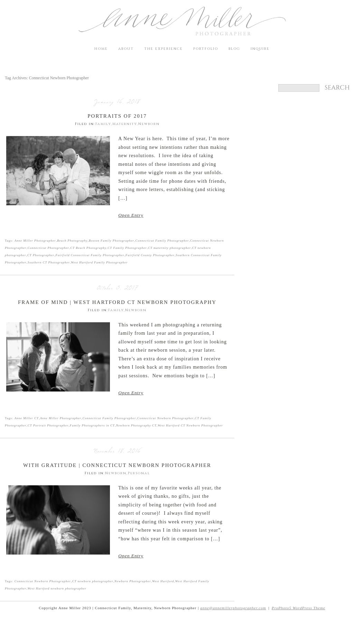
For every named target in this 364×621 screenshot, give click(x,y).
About (126, 49)
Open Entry (131, 215)
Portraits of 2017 (117, 116)
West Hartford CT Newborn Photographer (190, 425)
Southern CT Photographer (49, 262)
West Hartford (163, 581)
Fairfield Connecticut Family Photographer (90, 255)
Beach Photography (72, 241)
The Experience (164, 49)
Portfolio (206, 49)
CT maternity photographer (169, 248)
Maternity (125, 124)
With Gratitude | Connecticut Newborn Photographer (117, 465)
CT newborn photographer (92, 581)
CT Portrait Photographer (48, 425)
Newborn (149, 124)
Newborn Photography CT (136, 425)
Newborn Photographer (133, 581)
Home (101, 49)
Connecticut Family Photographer (162, 241)
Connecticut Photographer (48, 248)
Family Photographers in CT (92, 425)
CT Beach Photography (88, 248)
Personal (139, 473)
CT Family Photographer (127, 248)
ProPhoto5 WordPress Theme (298, 608)
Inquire (260, 49)
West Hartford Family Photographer (99, 262)
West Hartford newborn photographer (57, 588)
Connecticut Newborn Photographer (166, 418)
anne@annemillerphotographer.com (233, 608)
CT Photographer (41, 255)
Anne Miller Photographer (35, 241)
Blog (234, 49)
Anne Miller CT (27, 418)
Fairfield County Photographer (150, 255)
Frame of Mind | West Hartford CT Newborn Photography (117, 302)
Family (103, 124)
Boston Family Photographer (112, 241)
